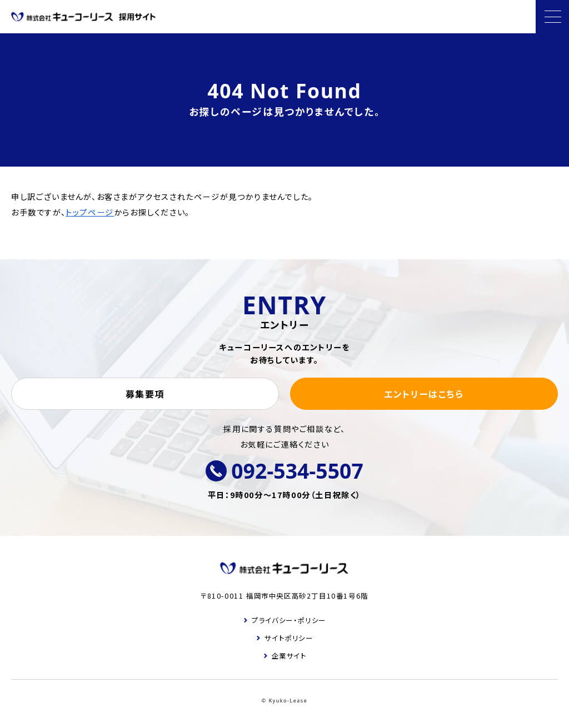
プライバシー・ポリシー (289, 620)
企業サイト (289, 656)
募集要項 (145, 394)
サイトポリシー (289, 638)
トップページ (90, 212)
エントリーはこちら (424, 394)
